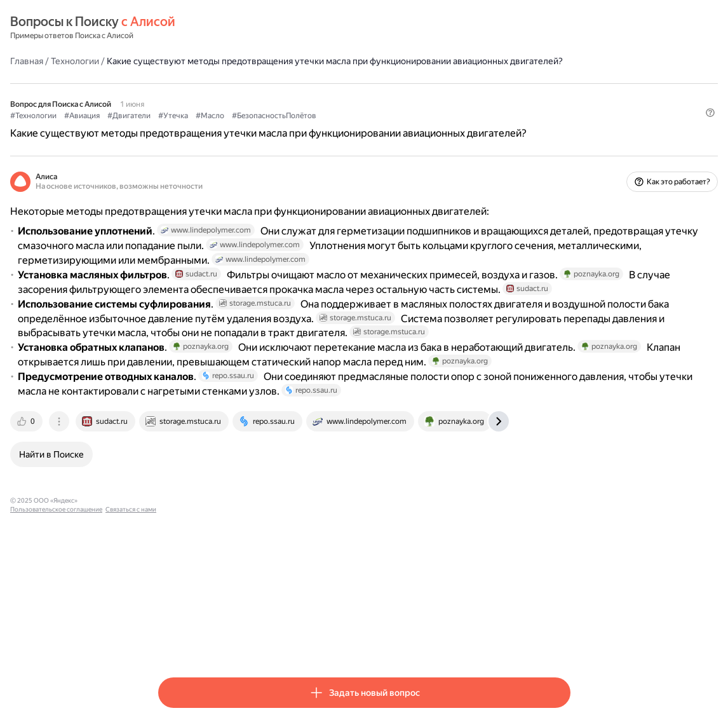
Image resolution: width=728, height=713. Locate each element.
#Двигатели (277, 128)
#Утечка (321, 128)
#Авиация (230, 128)
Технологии (223, 60)
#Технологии (181, 128)
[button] (563, 149)
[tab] (175, 582)
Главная (175, 60)
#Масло (358, 128)
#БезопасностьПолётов (422, 128)
